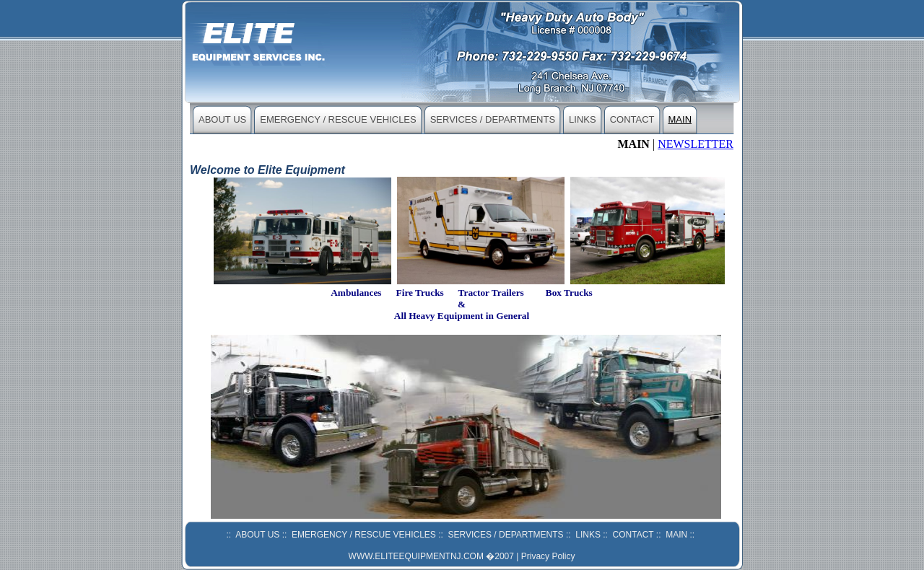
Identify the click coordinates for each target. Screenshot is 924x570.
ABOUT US (222, 119)
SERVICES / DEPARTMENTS (493, 119)
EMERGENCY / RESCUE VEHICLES (338, 119)
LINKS (583, 119)
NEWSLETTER (696, 144)
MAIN (680, 119)
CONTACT (632, 119)
